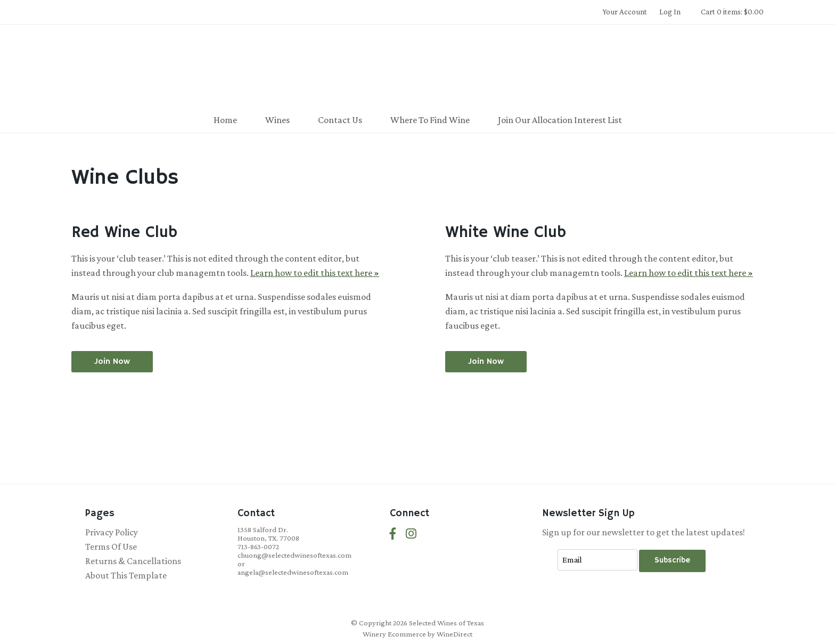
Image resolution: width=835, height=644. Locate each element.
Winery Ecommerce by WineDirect (418, 634)
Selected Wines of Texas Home (418, 67)
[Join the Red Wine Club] (112, 362)
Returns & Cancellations (133, 561)
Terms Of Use (111, 547)
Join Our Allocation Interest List (560, 120)
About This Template (126, 575)
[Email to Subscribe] (597, 560)
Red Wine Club (124, 233)
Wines (277, 120)
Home (225, 120)
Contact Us (340, 120)
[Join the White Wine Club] (486, 362)
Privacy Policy (112, 532)
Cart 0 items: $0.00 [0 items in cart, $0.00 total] (732, 12)
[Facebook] (393, 534)
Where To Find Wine (430, 120)
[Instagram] (411, 534)
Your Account (625, 12)
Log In (670, 12)
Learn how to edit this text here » (315, 273)
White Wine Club (506, 233)
